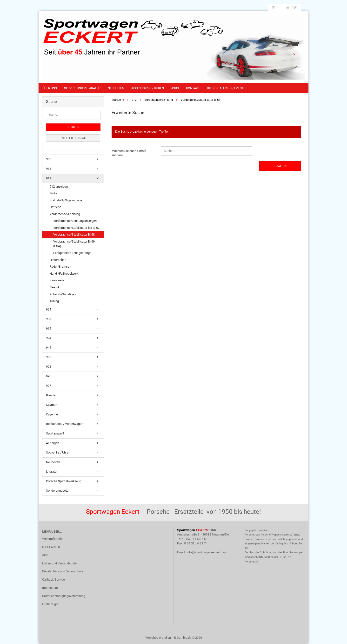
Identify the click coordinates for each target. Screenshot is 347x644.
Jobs (175, 88)
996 (49, 376)
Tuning (54, 301)
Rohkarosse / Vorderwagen (65, 424)
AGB (45, 555)
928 (49, 367)
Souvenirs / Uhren (58, 452)
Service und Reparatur (82, 88)
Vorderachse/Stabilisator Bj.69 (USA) (74, 244)
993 (49, 319)
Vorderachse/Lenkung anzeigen (75, 221)
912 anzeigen (59, 186)
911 (49, 169)
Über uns (50, 88)
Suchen (280, 166)
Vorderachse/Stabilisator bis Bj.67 (76, 228)
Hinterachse (58, 260)
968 (49, 357)
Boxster (51, 395)
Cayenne (52, 414)
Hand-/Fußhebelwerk (64, 274)
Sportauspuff (55, 433)
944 (49, 348)
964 (49, 309)
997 (49, 386)
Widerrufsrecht (52, 539)
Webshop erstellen (158, 638)
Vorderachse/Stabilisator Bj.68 (74, 234)
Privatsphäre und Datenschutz (63, 571)
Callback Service (53, 580)
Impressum (50, 588)
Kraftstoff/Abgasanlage (66, 200)
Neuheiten (116, 88)
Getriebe (55, 207)
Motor (54, 193)
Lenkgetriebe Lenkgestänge (72, 253)
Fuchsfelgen (51, 604)
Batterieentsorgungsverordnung (64, 596)
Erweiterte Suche (73, 138)
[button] (275, 7)
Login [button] (292, 7)
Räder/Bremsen (60, 267)
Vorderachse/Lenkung (65, 214)
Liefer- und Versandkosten (60, 563)
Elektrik (55, 287)
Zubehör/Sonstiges (63, 294)
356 (49, 159)
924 (49, 338)
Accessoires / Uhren (148, 88)
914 (49, 329)
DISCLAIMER (51, 547)
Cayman (52, 405)
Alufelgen (53, 443)
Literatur (52, 471)
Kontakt (193, 88)
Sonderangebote (57, 491)
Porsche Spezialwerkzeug (64, 481)
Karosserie (57, 280)
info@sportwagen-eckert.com (207, 552)
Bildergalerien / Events (226, 88)
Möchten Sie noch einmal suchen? (129, 153)
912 (49, 178)
